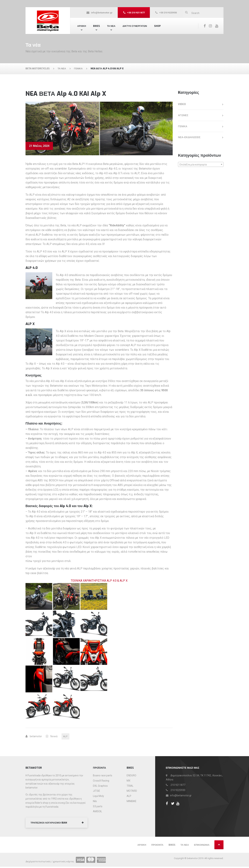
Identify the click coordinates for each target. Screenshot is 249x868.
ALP (66, 736)
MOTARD (132, 791)
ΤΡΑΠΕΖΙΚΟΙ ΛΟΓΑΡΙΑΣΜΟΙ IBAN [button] (50, 823)
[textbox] (201, 165)
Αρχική (82, 26)
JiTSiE (96, 791)
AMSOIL (97, 812)
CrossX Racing (101, 781)
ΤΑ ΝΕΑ (111, 26)
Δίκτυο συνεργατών (135, 26)
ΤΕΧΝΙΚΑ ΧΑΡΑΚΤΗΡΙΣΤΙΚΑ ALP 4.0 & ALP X (99, 581)
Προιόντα (157, 846)
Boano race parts (103, 776)
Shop (157, 26)
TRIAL (130, 786)
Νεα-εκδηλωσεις (189, 137)
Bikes (96, 26)
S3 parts (98, 807)
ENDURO (131, 776)
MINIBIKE (132, 802)
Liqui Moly (98, 797)
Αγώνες (183, 115)
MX (129, 781)
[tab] (57, 824)
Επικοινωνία (202, 846)
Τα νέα (185, 846)
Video (182, 104)
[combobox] (201, 164)
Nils (95, 802)
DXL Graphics (100, 786)
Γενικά (54, 736)
